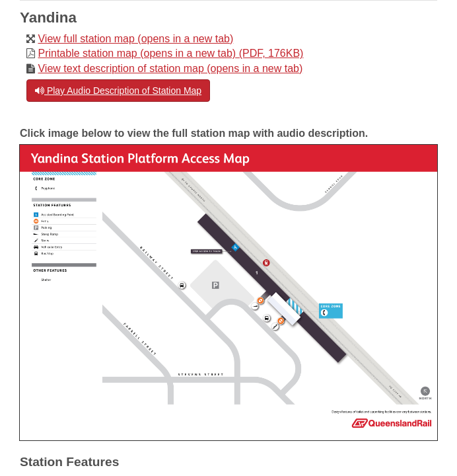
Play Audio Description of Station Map (118, 91)
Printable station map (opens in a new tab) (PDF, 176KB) (170, 53)
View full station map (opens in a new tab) (135, 39)
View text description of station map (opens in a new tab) (170, 68)
